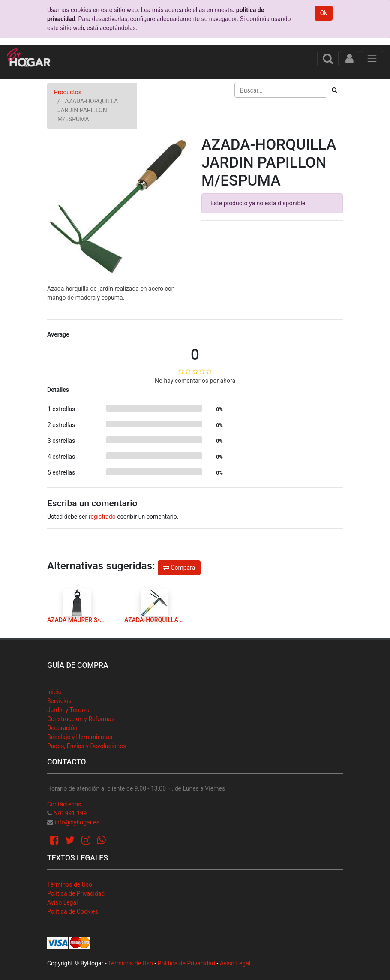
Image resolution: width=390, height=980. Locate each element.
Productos (68, 92)
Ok (324, 13)
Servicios (59, 701)
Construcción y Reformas (81, 719)
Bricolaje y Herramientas (80, 737)
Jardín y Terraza (68, 710)
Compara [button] (179, 568)
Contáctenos (64, 804)
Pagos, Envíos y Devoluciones (87, 746)
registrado (102, 517)
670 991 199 (70, 813)
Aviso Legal (63, 902)
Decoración (62, 728)
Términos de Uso (70, 884)
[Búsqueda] (334, 90)
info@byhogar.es (77, 822)
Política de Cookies (73, 911)
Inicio (54, 692)
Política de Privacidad (76, 893)
